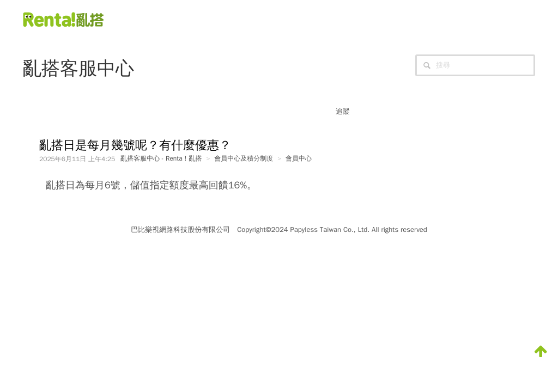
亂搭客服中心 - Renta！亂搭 (161, 158)
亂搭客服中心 (78, 68)
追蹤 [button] (343, 111)
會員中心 (299, 158)
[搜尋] (475, 65)
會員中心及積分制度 (244, 158)
